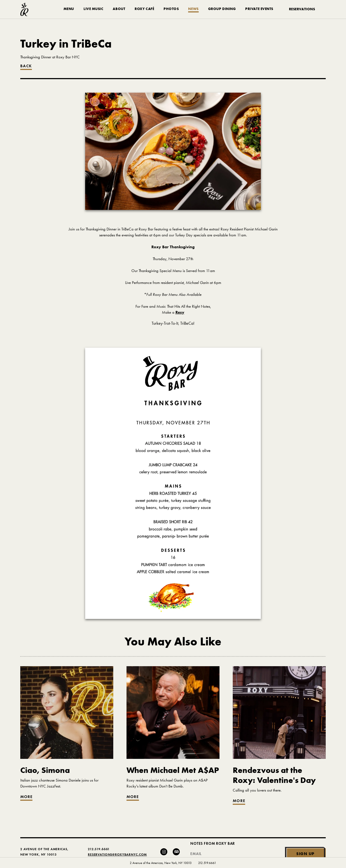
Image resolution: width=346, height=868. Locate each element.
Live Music (94, 9)
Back (26, 66)
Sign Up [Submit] (305, 854)
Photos (171, 9)
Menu (69, 9)
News (193, 9)
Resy (180, 312)
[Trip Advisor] (176, 852)
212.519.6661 (207, 863)
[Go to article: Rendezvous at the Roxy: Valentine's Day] (279, 782)
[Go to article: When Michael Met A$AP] (173, 780)
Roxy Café (144, 9)
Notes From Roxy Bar (213, 844)
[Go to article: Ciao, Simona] (67, 780)
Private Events (259, 9)
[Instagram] (164, 852)
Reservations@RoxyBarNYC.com (117, 854)
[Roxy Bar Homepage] (24, 9)
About (119, 9)
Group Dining (222, 9)
